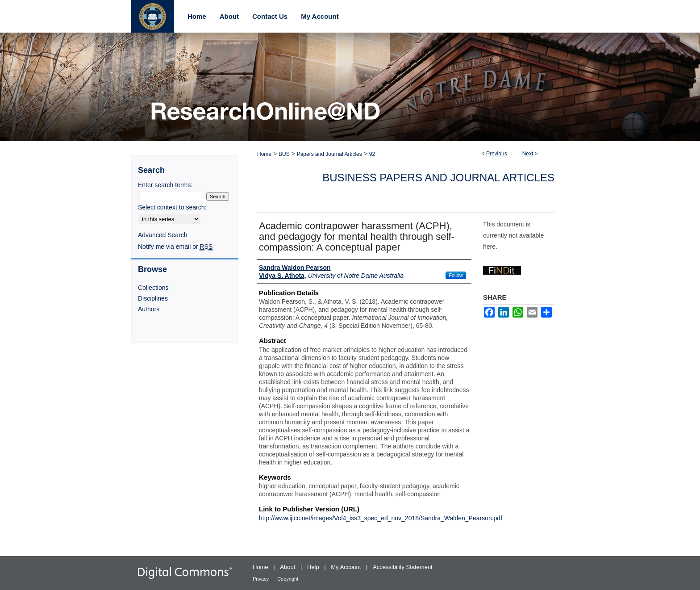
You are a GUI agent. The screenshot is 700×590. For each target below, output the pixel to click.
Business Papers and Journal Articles (438, 178)
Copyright (288, 579)
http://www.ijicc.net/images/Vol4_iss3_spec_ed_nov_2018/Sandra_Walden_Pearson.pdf (381, 518)
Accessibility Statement (403, 567)
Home (264, 154)
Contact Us (270, 16)
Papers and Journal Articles (329, 154)
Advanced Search (163, 235)
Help (314, 567)
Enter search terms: (165, 185)
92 (372, 154)
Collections (153, 288)
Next (528, 154)
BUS (284, 154)
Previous (497, 154)
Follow (456, 275)
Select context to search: (172, 207)
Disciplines (153, 298)
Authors (149, 309)
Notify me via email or (175, 247)
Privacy (261, 579)
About (288, 567)
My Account (347, 567)
